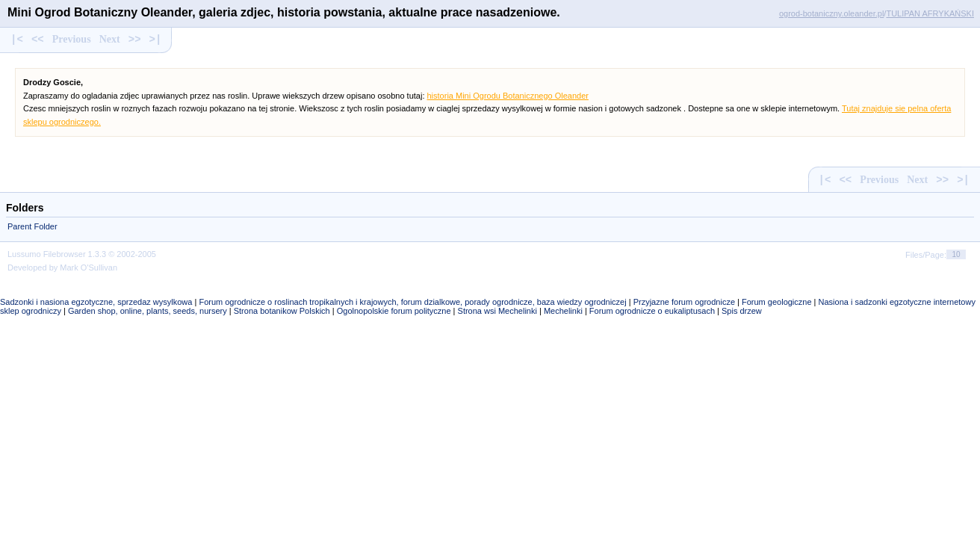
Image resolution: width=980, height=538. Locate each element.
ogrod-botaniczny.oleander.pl (831, 13)
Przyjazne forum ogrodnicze (684, 302)
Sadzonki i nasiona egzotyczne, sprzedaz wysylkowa (96, 302)
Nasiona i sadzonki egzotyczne (875, 302)
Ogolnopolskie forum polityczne (394, 311)
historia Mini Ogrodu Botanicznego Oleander (508, 96)
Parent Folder (32, 226)
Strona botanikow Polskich (282, 311)
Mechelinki (563, 311)
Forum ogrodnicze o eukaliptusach (652, 311)
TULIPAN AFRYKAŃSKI (930, 13)
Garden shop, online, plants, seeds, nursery (148, 311)
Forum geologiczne (777, 302)
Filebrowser (65, 254)
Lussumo (24, 254)
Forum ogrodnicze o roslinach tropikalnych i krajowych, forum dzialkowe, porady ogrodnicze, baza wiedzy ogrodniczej (412, 302)
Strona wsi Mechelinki (497, 311)
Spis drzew (742, 311)
